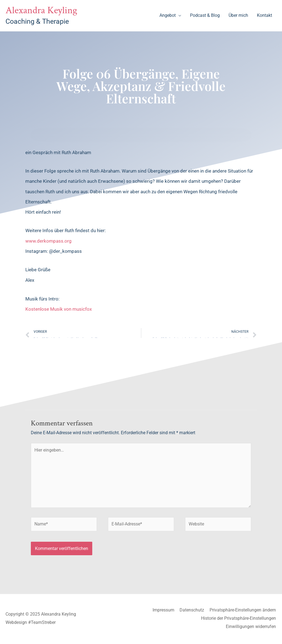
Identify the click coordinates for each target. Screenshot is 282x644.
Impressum (164, 612)
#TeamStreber (42, 624)
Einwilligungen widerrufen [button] (251, 628)
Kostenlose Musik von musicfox (59, 310)
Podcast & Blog (205, 16)
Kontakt (265, 16)
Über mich (238, 16)
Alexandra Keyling (42, 10)
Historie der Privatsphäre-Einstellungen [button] (239, 620)
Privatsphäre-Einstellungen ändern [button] (243, 612)
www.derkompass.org (48, 241)
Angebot (168, 16)
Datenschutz (192, 612)
